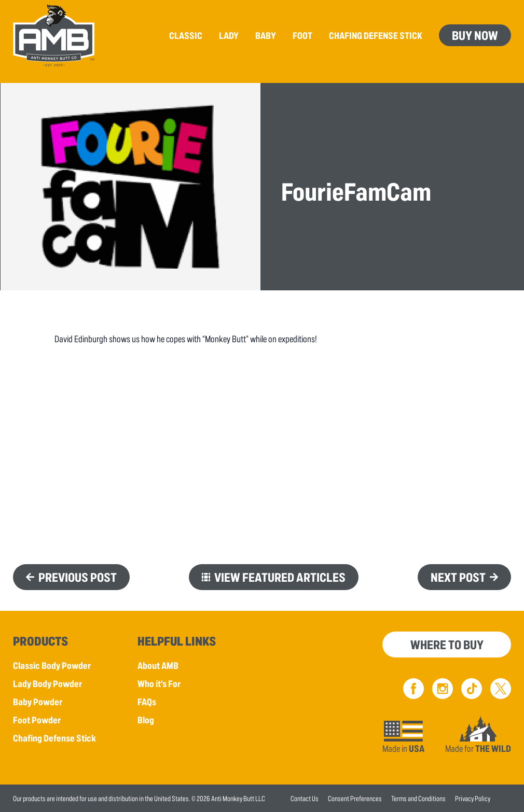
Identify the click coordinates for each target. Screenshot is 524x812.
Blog (146, 720)
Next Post (458, 577)
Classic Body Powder (52, 665)
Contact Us (305, 798)
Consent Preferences (355, 798)
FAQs (147, 702)
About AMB (158, 665)
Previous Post (78, 577)
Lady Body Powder (47, 683)
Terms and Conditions (418, 798)
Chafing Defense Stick (54, 738)
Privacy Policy (473, 798)
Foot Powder (37, 720)
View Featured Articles (280, 577)
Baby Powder (38, 702)
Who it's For (159, 683)
